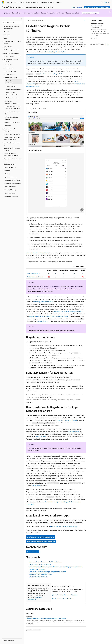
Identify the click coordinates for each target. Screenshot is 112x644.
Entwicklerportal (78, 7)
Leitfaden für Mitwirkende (35, 598)
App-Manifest (36, 486)
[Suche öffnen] (102, 2)
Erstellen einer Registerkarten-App (100, 34)
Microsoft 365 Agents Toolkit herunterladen (97, 7)
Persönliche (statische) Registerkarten (52, 74)
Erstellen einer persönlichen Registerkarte (41, 537)
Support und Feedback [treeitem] (10, 167)
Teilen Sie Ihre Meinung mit (90, 13)
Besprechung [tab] (42, 108)
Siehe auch (94, 38)
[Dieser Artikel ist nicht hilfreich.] (108, 44)
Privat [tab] (29, 108)
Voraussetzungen (33, 552)
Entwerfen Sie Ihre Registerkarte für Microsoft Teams (45, 562)
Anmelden (107, 2)
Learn (28, 20)
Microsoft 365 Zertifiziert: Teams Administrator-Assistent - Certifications (46, 618)
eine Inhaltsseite (38, 297)
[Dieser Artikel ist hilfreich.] (106, 44)
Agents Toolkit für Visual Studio (39, 576)
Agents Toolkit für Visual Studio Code (41, 574)
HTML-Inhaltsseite (73, 432)
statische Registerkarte (76, 286)
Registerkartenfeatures (97, 24)
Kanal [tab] (35, 108)
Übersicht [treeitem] (6, 32)
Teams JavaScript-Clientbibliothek (55, 52)
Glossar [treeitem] (5, 38)
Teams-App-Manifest (42, 436)
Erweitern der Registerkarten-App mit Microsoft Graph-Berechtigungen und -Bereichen (56, 567)
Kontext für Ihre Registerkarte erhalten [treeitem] (12, 94)
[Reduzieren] (21, 19)
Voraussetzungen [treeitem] (11, 86)
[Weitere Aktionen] (84, 20)
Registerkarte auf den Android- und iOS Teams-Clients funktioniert (49, 316)
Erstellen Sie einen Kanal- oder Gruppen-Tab (41, 542)
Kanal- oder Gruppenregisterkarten (37, 253)
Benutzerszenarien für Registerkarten (97, 27)
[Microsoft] (3, 2)
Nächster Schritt (95, 36)
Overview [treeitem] (7, 174)
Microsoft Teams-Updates (37, 569)
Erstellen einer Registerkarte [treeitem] (14, 89)
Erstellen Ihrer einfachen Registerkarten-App (64, 526)
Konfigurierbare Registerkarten (35, 277)
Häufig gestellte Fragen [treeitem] (10, 164)
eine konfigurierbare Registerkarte (49, 286)
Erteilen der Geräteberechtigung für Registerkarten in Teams (48, 572)
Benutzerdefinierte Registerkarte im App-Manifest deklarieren (99, 30)
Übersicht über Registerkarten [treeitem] (10, 82)
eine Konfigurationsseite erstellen (43, 302)
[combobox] (12, 23)
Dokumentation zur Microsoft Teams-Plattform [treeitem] (11, 27)
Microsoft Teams (37, 20)
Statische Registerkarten (33, 273)
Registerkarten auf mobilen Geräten (40, 564)
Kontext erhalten (43, 321)
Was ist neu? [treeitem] (7, 35)
